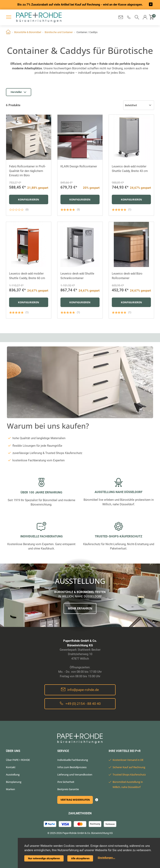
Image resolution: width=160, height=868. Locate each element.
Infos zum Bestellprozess (72, 767)
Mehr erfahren (80, 608)
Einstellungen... (106, 858)
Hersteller (18, 92)
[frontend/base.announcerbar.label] (151, 5)
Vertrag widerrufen (75, 800)
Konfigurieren (29, 199)
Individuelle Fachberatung (73, 760)
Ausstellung (13, 775)
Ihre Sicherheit (66, 782)
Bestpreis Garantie (68, 789)
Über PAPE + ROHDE (18, 760)
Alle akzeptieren (80, 858)
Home (8, 32)
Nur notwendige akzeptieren (44, 858)
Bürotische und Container (59, 32)
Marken (10, 789)
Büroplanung (14, 782)
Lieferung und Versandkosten (75, 775)
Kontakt (11, 767)
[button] (129, 17)
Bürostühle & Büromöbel (28, 32)
